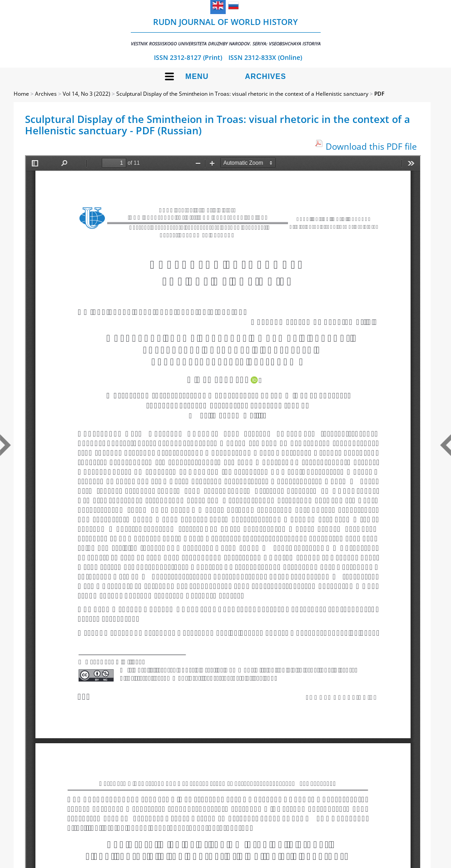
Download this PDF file (371, 146)
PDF (379, 94)
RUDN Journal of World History (226, 32)
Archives (265, 76)
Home (21, 94)
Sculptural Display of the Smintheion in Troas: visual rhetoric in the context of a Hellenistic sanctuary (242, 94)
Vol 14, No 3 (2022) (87, 94)
